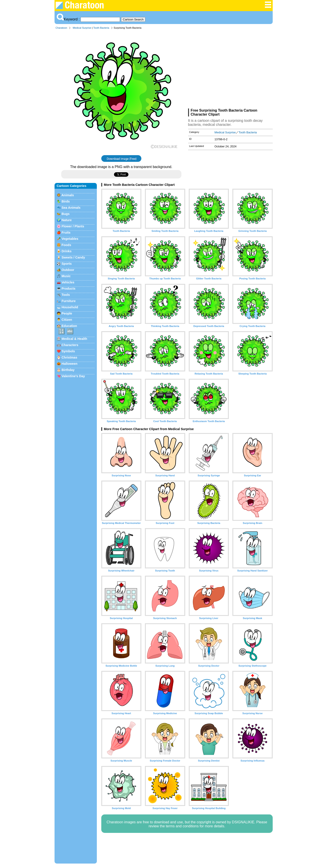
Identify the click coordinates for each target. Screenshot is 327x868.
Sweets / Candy (73, 257)
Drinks (67, 251)
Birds (66, 201)
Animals (68, 195)
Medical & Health (74, 339)
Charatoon (61, 28)
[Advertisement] (230, 70)
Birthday (68, 370)
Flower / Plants (73, 226)
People (67, 313)
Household (70, 307)
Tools (66, 295)
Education (69, 326)
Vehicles (68, 282)
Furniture (69, 301)
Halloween (70, 364)
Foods (66, 245)
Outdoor (68, 270)
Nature (67, 220)
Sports (67, 264)
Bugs (66, 214)
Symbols (68, 351)
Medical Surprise (82, 28)
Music (66, 276)
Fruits (66, 233)
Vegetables (70, 239)
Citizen (67, 320)
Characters (70, 345)
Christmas (69, 357)
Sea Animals (71, 208)
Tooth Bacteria (101, 28)
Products (69, 289)
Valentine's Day (73, 376)
